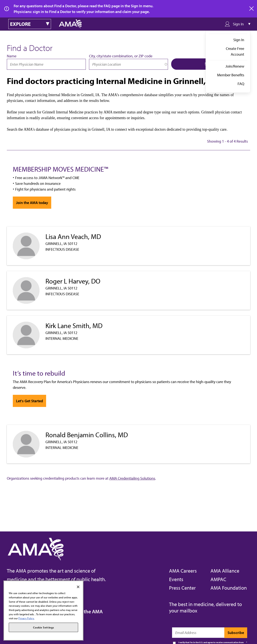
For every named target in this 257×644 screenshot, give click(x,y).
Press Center (182, 588)
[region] (43, 611)
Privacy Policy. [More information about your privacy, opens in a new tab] (26, 618)
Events (176, 579)
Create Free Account (235, 51)
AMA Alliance (225, 571)
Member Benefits (231, 75)
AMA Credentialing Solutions (132, 478)
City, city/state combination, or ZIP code (121, 56)
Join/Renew (235, 66)
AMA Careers (183, 571)
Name (12, 56)
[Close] (78, 587)
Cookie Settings (44, 627)
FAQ (241, 84)
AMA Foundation (229, 588)
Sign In (239, 40)
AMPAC (218, 579)
